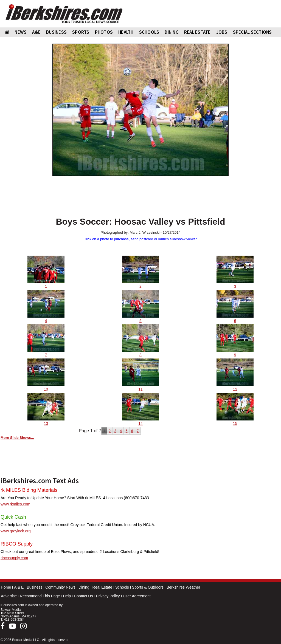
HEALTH (126, 32)
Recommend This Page (40, 596)
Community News (60, 587)
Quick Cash (13, 517)
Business (34, 587)
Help (67, 596)
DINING (172, 32)
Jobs (222, 32)
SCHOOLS (149, 32)
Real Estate (102, 587)
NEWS (21, 32)
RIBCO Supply (17, 544)
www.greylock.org (16, 531)
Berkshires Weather (183, 587)
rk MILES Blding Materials (29, 490)
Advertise (9, 596)
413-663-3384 (14, 620)
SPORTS (81, 32)
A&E (36, 32)
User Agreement (137, 596)
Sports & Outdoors (148, 587)
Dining (84, 587)
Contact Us (83, 596)
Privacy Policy (108, 596)
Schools (122, 587)
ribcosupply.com (14, 558)
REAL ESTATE (197, 32)
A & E (19, 587)
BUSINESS (56, 32)
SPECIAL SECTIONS (252, 32)
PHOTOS (104, 32)
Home (6, 587)
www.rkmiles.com (15, 504)
